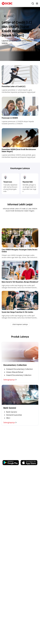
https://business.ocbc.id (13, 458)
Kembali (8, 16)
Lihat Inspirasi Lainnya (20, 324)
